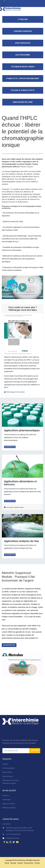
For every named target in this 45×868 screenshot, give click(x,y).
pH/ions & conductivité (23, 90)
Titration (23, 19)
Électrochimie (7, 772)
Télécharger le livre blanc (16, 392)
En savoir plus (10, 447)
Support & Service (9, 804)
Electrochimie (23, 55)
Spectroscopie (23, 43)
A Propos (6, 795)
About (7, 863)
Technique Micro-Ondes (23, 67)
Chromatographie (23, 31)
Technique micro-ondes (11, 780)
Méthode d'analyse (9, 808)
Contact (37, 863)
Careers (20, 863)
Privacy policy (28, 863)
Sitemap (13, 863)
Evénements (7, 800)
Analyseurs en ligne (23, 102)
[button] (35, 751)
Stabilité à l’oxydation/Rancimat (23, 78)
